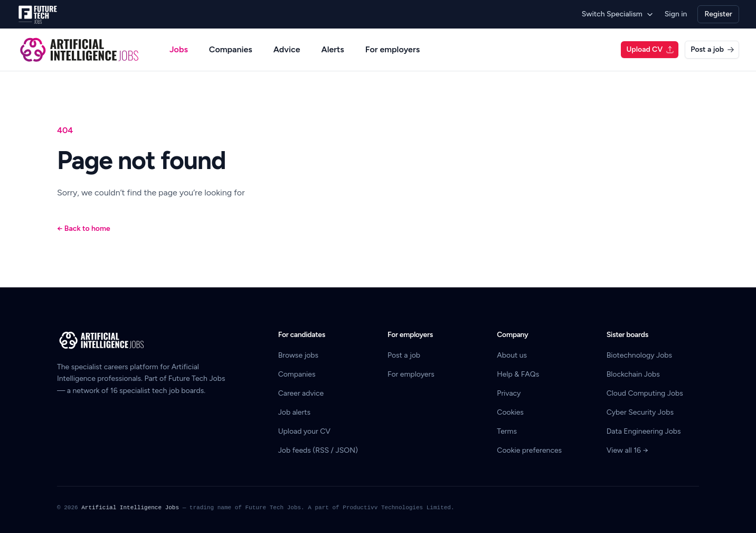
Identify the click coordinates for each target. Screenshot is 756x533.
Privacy (509, 393)
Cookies (510, 412)
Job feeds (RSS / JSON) (318, 450)
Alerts (332, 49)
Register (718, 14)
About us (512, 355)
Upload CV (650, 49)
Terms (507, 431)
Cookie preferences (529, 450)
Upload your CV (304, 431)
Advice (287, 49)
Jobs (179, 49)
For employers (393, 49)
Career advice (301, 393)
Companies (231, 49)
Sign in (676, 14)
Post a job (712, 49)
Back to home (84, 228)
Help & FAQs (518, 374)
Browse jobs (298, 355)
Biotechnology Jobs (639, 355)
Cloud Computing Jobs (645, 393)
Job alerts (294, 412)
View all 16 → (627, 450)
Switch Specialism (618, 14)
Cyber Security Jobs (640, 412)
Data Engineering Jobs (644, 431)
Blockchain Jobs (633, 374)
